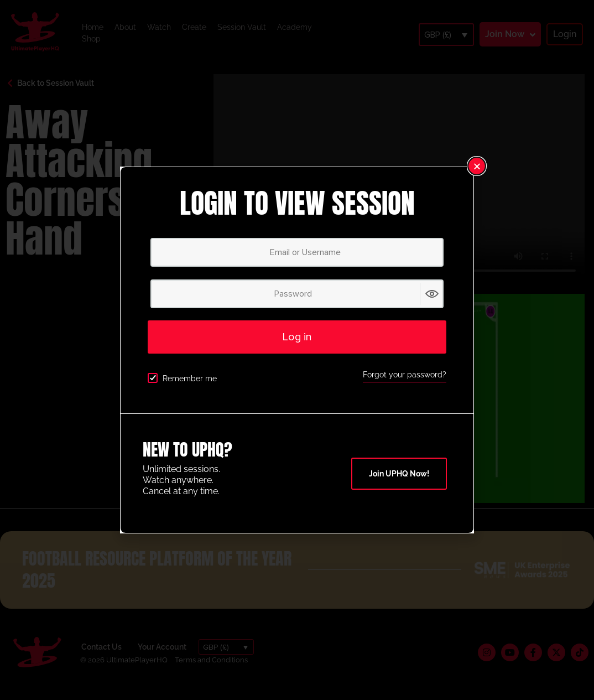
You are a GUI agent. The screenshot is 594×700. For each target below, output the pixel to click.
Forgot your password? (405, 375)
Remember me (182, 378)
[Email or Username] (297, 252)
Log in (297, 337)
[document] (297, 350)
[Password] (297, 294)
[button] (477, 166)
